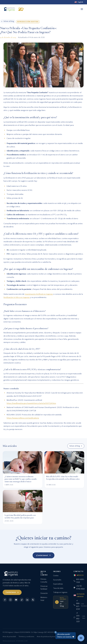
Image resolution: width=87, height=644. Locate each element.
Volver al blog (76, 446)
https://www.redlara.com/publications (23, 418)
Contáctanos (12, 592)
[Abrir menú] (82, 9)
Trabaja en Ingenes (60, 592)
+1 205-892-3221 (79, 617)
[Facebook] (5, 600)
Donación (44, 593)
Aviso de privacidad (9, 637)
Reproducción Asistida (28, 22)
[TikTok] (22, 600)
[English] (79, 2)
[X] (33, 600)
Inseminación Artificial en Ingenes (39, 294)
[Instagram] (10, 600)
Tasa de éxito (58, 588)
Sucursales (57, 580)
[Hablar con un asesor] (81, 638)
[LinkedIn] (27, 600)
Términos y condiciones (26, 637)
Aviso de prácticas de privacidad (48, 637)
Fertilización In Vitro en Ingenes (17, 297)
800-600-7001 (79, 581)
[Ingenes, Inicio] (14, 9)
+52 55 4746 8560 (79, 587)
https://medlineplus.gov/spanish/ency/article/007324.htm (31, 403)
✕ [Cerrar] (56, 632)
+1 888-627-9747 (79, 605)
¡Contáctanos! (43, 555)
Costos (56, 576)
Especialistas (58, 584)
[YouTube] (16, 600)
